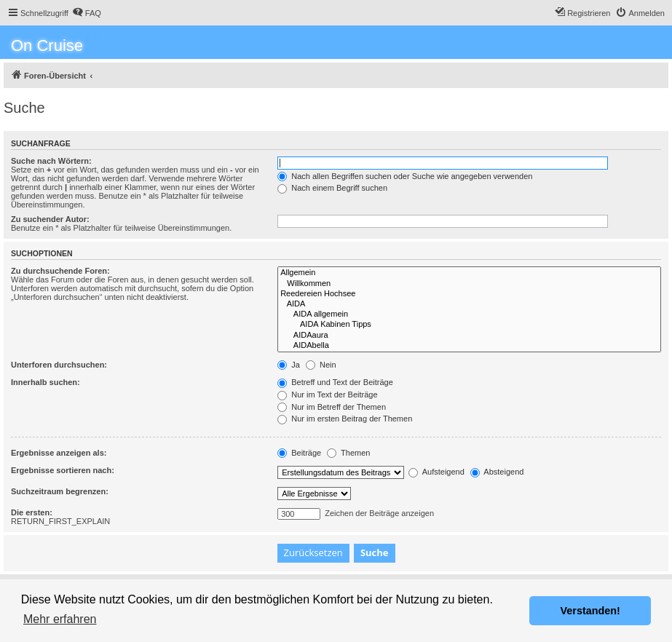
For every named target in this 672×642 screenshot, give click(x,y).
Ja (289, 365)
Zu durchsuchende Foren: (60, 271)
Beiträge (299, 453)
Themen (348, 453)
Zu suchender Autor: (50, 219)
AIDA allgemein (469, 314)
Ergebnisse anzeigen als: (59, 453)
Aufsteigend (436, 472)
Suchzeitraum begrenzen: (60, 491)
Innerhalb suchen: (46, 382)
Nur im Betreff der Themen (332, 407)
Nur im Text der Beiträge (327, 395)
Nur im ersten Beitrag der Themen (345, 419)
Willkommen (469, 284)
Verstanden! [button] (590, 611)
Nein (321, 365)
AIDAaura (469, 336)
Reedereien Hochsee (469, 294)
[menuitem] (87, 13)
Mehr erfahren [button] (60, 619)
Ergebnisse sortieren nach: (63, 470)
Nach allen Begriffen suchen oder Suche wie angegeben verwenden (405, 176)
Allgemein (469, 273)
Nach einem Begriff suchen (332, 188)
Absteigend (497, 472)
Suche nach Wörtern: (51, 161)
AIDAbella (469, 346)
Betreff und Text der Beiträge (335, 382)
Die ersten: (32, 512)
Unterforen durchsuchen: (59, 365)
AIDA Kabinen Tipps (469, 325)
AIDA (469, 304)
